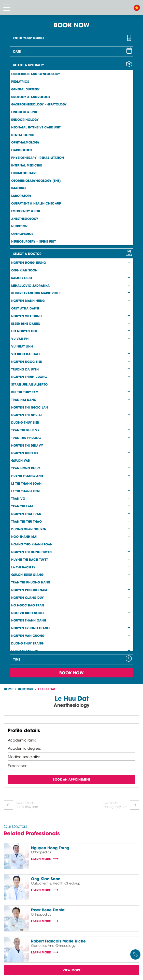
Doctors (25, 689)
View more (71, 970)
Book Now (71, 672)
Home (8, 689)
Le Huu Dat (47, 689)
